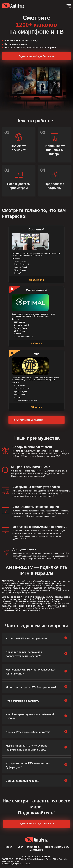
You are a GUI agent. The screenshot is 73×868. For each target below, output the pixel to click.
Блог (20, 847)
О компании (34, 847)
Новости (8, 847)
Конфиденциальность (57, 847)
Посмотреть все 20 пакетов (28, 420)
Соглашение (36, 850)
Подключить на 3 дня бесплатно (36, 56)
